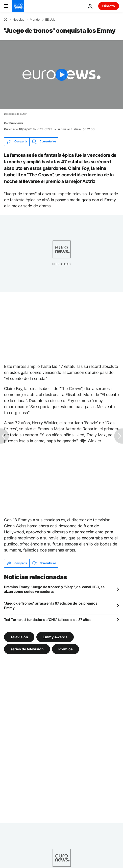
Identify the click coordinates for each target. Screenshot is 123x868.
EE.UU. (50, 20)
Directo (109, 6)
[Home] (6, 19)
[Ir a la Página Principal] (18, 6)
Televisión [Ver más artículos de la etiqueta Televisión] (19, 637)
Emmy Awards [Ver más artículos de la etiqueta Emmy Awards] (55, 637)
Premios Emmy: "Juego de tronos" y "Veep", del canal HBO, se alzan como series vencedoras (54, 589)
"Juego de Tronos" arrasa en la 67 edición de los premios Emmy (51, 605)
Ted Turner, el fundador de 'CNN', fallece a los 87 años (48, 620)
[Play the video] (62, 75)
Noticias (18, 20)
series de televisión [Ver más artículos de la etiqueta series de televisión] (27, 649)
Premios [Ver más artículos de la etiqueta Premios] (66, 649)
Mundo (35, 20)
